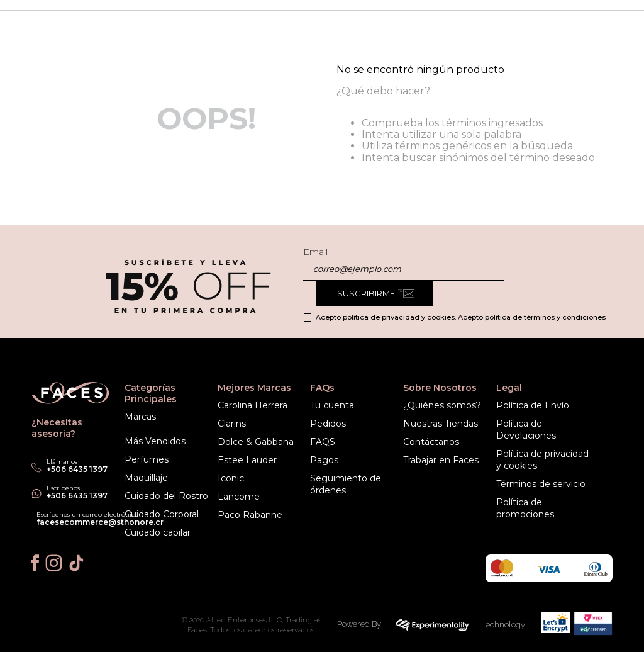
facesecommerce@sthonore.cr (100, 522)
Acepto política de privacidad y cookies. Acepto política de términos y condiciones (461, 317)
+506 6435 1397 (77, 496)
